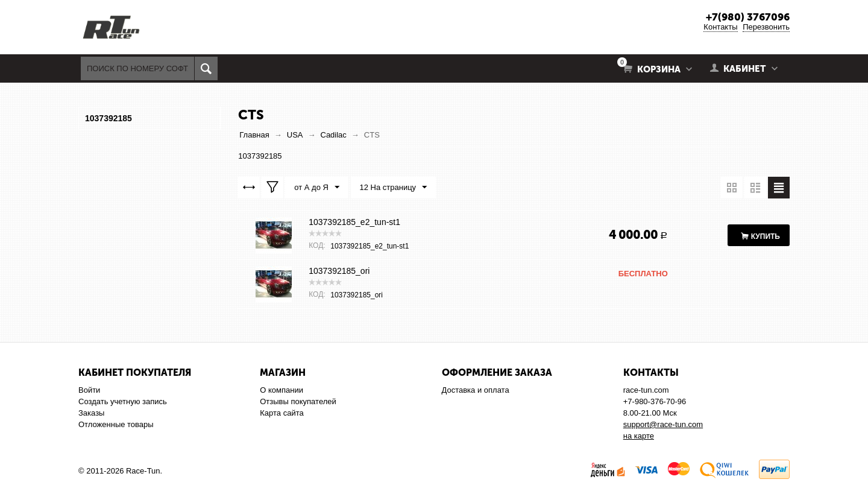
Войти (89, 390)
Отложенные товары (116, 424)
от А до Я (317, 188)
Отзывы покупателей (298, 401)
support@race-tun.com (663, 424)
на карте (639, 436)
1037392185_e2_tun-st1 (354, 222)
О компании (281, 390)
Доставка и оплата (476, 390)
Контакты (720, 27)
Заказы (91, 413)
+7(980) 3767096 (748, 17)
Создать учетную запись (123, 401)
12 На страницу (394, 188)
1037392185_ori (339, 271)
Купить (766, 236)
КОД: (317, 246)
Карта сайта (281, 413)
